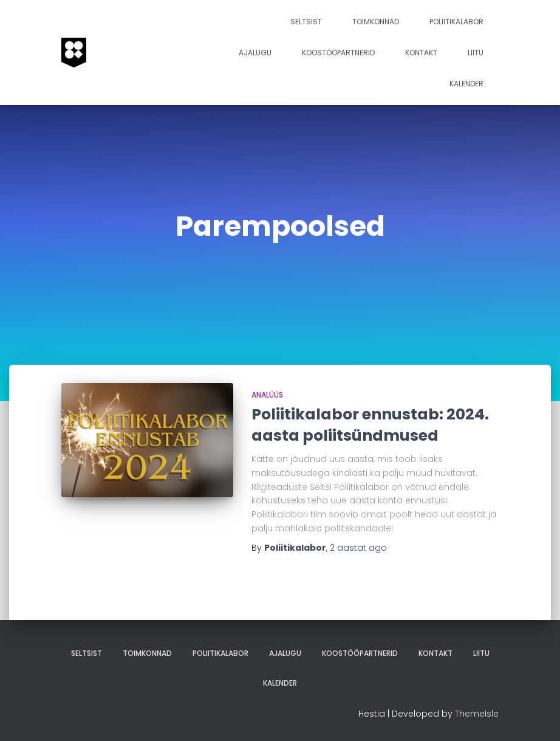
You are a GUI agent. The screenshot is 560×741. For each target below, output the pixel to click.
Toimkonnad (376, 22)
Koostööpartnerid (338, 53)
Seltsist (306, 22)
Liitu (476, 53)
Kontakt (421, 53)
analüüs (267, 395)
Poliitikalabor (456, 22)
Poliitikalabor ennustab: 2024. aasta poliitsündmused (370, 425)
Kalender (466, 84)
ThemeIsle (477, 714)
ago (358, 548)
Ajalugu (255, 53)
